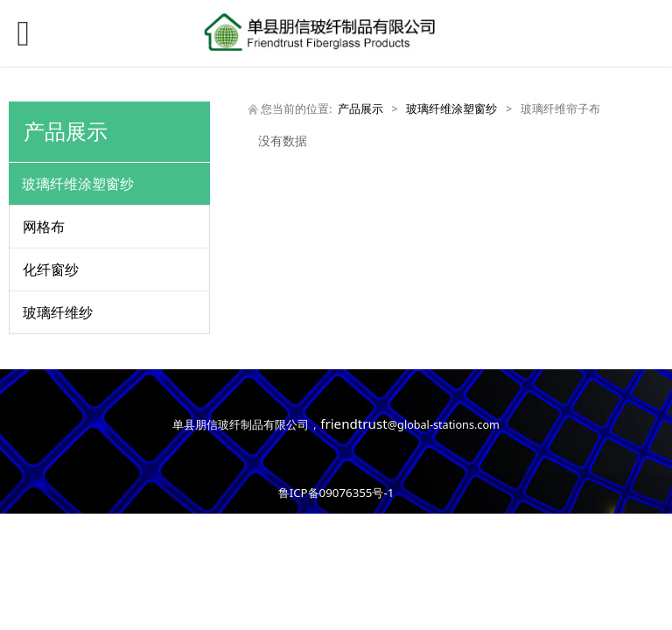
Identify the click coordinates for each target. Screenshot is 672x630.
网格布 (44, 227)
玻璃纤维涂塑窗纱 (78, 184)
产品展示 (360, 109)
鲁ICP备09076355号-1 (336, 493)
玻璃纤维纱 (58, 312)
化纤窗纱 (51, 269)
